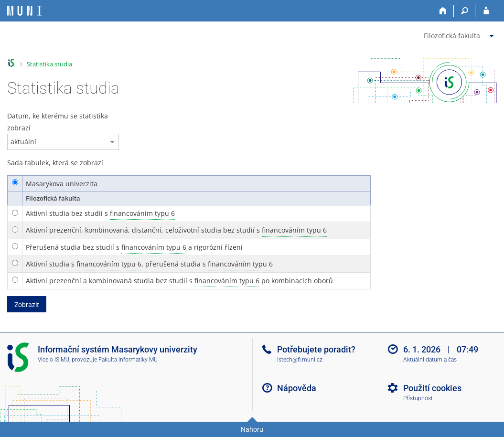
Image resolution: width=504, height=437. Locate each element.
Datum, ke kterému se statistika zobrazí (58, 122)
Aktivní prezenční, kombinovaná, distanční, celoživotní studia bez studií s (176, 230)
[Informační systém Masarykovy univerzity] (24, 11)
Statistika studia (49, 64)
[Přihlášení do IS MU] (486, 11)
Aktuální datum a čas (430, 360)
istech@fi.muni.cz (300, 360)
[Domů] (443, 11)
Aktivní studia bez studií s (100, 213)
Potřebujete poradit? (316, 349)
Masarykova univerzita (62, 184)
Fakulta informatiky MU (128, 360)
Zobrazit (27, 305)
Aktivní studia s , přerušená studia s (149, 264)
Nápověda (297, 388)
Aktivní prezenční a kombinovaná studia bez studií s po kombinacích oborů (179, 281)
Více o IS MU (54, 360)
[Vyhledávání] (465, 11)
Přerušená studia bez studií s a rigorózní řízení (134, 247)
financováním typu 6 (142, 213)
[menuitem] (460, 34)
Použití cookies (432, 388)
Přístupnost (418, 398)
